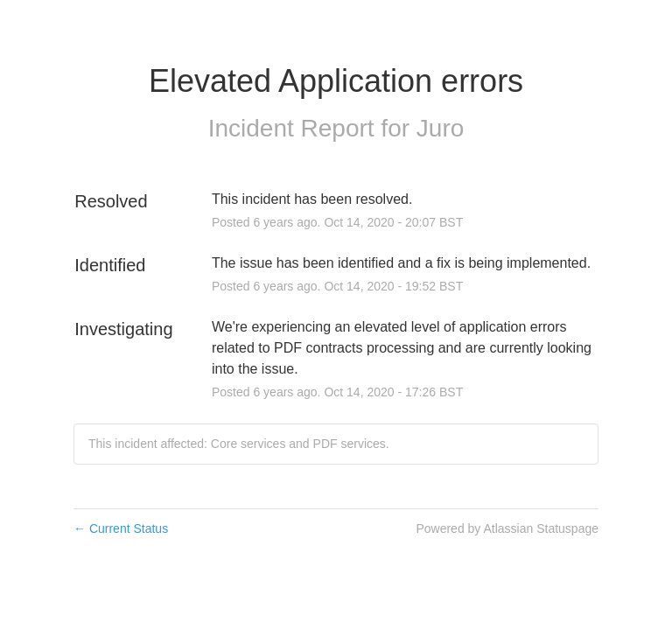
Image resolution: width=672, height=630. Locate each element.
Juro (440, 128)
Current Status (121, 528)
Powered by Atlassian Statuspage (507, 528)
